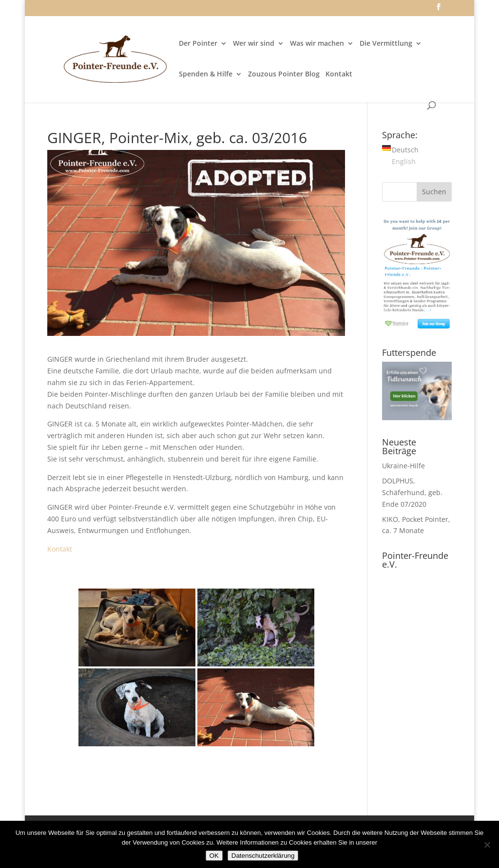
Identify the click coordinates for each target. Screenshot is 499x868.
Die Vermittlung (386, 44)
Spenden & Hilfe (206, 74)
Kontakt (339, 74)
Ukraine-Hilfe (403, 466)
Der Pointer (198, 44)
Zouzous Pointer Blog (284, 74)
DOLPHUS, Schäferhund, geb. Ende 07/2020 (412, 492)
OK (214, 856)
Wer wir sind (254, 44)
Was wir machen (317, 44)
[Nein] (487, 845)
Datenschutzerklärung (263, 856)
